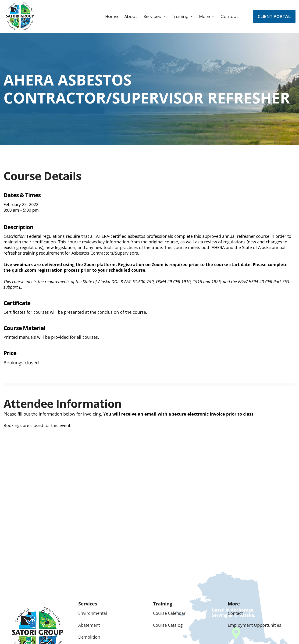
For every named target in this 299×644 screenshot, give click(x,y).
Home (112, 16)
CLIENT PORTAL (274, 16)
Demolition (89, 637)
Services (152, 16)
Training (180, 16)
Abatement (89, 625)
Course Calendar (169, 613)
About (131, 16)
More (205, 16)
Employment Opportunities (255, 625)
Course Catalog (168, 625)
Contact (229, 16)
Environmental (93, 613)
